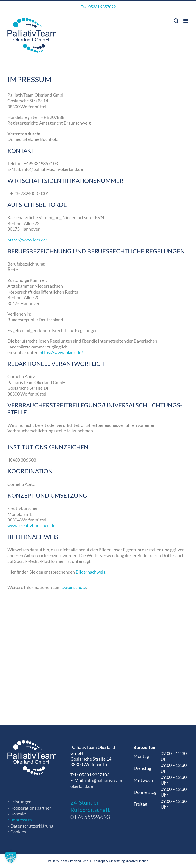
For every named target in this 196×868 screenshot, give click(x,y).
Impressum (21, 820)
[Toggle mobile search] (176, 21)
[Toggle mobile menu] (186, 21)
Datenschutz (74, 587)
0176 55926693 (90, 817)
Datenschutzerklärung (32, 826)
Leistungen (21, 802)
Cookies (18, 832)
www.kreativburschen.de (31, 525)
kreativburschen (137, 861)
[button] (11, 857)
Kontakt (18, 814)
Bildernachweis (91, 572)
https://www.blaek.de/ (61, 352)
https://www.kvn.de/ (27, 240)
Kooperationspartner (31, 808)
